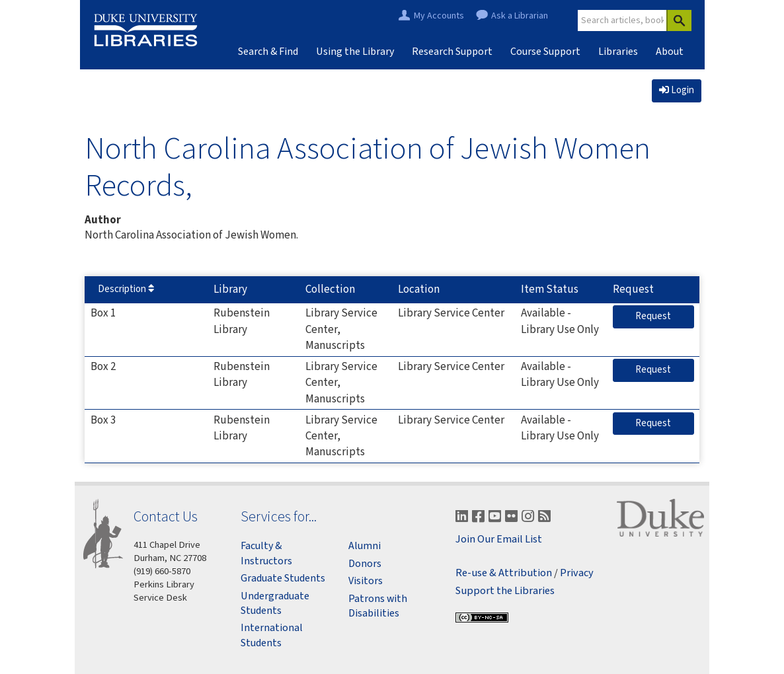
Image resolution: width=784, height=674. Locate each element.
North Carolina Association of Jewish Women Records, (368, 166)
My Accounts (439, 16)
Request (664, 316)
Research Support (452, 52)
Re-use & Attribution (504, 573)
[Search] (679, 20)
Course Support (545, 52)
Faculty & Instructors (266, 553)
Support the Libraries (505, 591)
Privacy (577, 573)
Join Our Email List (499, 540)
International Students (272, 635)
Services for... (279, 516)
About (670, 52)
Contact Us (166, 516)
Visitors (366, 581)
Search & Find (268, 52)
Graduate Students (283, 578)
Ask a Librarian (520, 16)
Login (677, 90)
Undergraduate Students (275, 603)
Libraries (618, 52)
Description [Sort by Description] (126, 289)
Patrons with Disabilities (378, 606)
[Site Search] (623, 20)
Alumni (365, 546)
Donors (365, 564)
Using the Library (355, 52)
